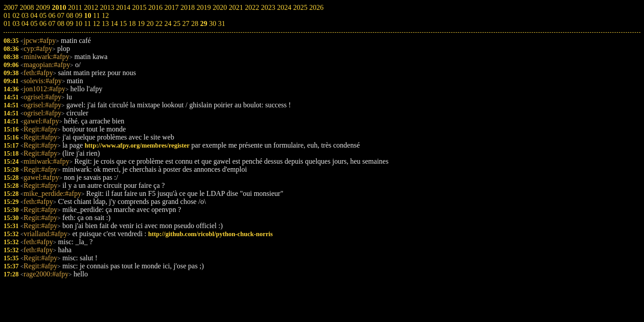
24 (168, 23)
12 (96, 23)
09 (70, 23)
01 (7, 23)
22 (159, 23)
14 (114, 23)
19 (141, 23)
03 (16, 23)
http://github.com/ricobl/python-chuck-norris (210, 234)
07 (52, 23)
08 (61, 23)
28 (195, 23)
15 (123, 23)
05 (34, 23)
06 (43, 23)
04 (25, 23)
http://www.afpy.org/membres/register (137, 145)
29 (203, 23)
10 (79, 23)
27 (186, 23)
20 (150, 23)
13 (105, 23)
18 (132, 23)
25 (177, 23)
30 (212, 23)
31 (221, 23)
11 (87, 23)
